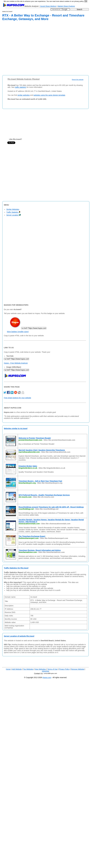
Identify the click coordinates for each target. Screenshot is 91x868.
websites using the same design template (49, 95)
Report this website (78, 80)
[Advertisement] (24, 48)
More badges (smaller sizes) (18, 332)
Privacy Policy (64, 669)
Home (8, 669)
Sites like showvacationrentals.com (56, 524)
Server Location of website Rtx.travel (19, 636)
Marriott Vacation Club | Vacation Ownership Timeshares (42, 450)
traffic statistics (21, 87)
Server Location (14, 215)
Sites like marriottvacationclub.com (56, 452)
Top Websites (28, 669)
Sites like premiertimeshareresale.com (59, 440)
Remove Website (78, 669)
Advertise (45, 671)
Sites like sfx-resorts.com (44, 497)
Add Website (17, 669)
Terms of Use (52, 669)
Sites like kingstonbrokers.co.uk (52, 468)
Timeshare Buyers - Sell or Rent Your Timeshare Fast (40, 481)
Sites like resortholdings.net (47, 509)
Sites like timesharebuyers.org (50, 483)
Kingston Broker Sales (28, 466)
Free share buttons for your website (17, 398)
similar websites (24, 95)
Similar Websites (13, 209)
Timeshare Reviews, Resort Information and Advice (40, 550)
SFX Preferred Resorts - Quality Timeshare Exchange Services (44, 495)
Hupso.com (47, 677)
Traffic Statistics (13, 212)
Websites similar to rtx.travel (16, 428)
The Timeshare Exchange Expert (32, 536)
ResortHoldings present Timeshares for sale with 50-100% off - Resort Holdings (51, 507)
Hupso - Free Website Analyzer (16, 363)
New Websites (40, 669)
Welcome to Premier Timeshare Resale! (35, 438)
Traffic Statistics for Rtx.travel (16, 568)
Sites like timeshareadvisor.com (51, 552)
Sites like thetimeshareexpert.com (54, 538)
